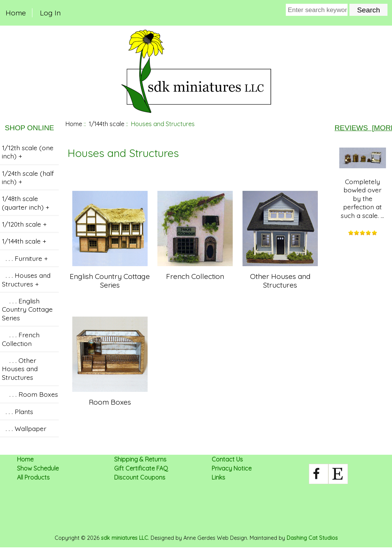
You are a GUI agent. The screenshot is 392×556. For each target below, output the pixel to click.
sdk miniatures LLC (124, 538)
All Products (33, 477)
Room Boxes (110, 397)
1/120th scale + (24, 224)
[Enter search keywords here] (317, 10)
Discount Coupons (140, 477)
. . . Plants (18, 411)
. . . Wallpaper (24, 428)
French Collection (195, 272)
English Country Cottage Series (110, 276)
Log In (50, 13)
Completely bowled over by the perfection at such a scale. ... (363, 184)
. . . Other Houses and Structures (20, 369)
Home (16, 13)
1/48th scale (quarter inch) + (26, 203)
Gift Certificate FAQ (141, 468)
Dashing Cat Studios (312, 538)
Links (218, 477)
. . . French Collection (21, 339)
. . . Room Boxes (30, 394)
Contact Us (227, 459)
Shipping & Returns (140, 459)
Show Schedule (38, 468)
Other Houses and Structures (280, 276)
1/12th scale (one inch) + (28, 152)
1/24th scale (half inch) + (28, 177)
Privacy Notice (232, 468)
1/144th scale (107, 124)
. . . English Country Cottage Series (27, 309)
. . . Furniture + (25, 258)
